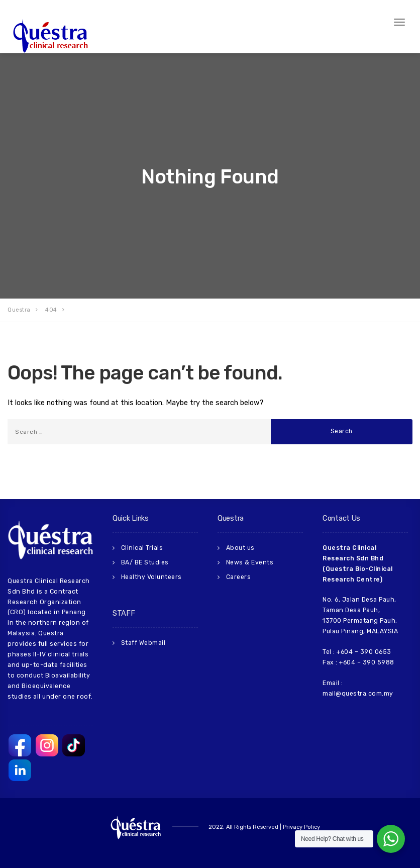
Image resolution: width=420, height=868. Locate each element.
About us (240, 548)
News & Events (250, 562)
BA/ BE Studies (145, 562)
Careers (239, 577)
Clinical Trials (142, 548)
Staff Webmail (143, 643)
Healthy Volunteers (151, 577)
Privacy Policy (301, 827)
